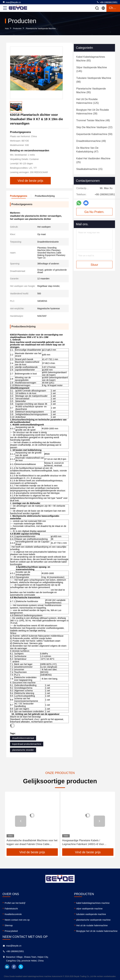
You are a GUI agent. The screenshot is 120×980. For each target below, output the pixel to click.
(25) (93, 160)
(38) (93, 112)
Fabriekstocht (11, 909)
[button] (21, 821)
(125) (87, 101)
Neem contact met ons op (17, 920)
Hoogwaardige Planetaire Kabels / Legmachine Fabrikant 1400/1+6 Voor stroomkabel (83, 843)
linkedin (7, 967)
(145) (92, 69)
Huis (7, 29)
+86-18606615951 (107, 2)
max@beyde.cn (12, 2)
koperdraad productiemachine (27, 744)
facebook (14, 967)
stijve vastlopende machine (89, 909)
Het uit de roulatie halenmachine (92, 925)
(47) (87, 150)
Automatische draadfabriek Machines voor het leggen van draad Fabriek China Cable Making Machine (32, 843)
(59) (94, 134)
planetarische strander (23, 750)
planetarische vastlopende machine (41, 29)
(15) (89, 169)
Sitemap (9, 925)
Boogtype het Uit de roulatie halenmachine (97, 931)
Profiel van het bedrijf (15, 903)
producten (17, 29)
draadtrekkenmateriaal (23, 738)
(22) (94, 127)
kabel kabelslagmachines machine (93, 903)
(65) (91, 59)
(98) (94, 80)
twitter (21, 967)
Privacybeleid (11, 931)
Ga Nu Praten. (94, 212)
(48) (93, 120)
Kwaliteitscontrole (13, 914)
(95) (91, 90)
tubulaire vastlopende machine (91, 914)
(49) (91, 141)
